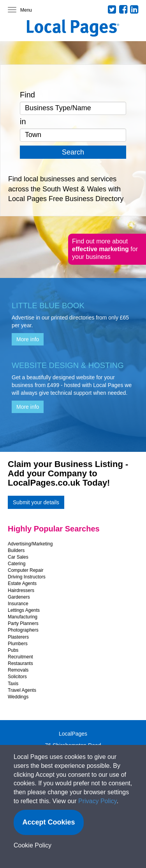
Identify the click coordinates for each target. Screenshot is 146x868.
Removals (18, 670)
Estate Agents (22, 583)
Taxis (13, 684)
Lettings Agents (24, 610)
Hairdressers (21, 590)
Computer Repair (26, 570)
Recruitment (20, 657)
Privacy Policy (97, 801)
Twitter (112, 9)
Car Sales (18, 557)
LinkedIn (134, 9)
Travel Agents (22, 690)
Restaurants (20, 663)
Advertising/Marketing (30, 544)
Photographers (23, 630)
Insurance (18, 604)
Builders (16, 550)
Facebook (123, 9)
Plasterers (18, 637)
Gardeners (19, 597)
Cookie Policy (33, 845)
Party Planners (23, 623)
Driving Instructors (27, 577)
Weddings (18, 697)
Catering (17, 564)
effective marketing (101, 249)
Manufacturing (23, 617)
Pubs (13, 650)
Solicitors (17, 677)
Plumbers (18, 644)
